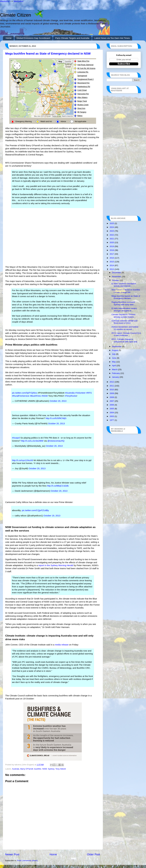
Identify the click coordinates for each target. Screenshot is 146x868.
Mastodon (5, 1)
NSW (45, 769)
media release (62, 645)
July (114, 354)
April (114, 366)
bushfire (38, 769)
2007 (112, 401)
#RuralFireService (21, 396)
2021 (112, 239)
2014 (112, 265)
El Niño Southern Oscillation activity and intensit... (124, 285)
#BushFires (35, 396)
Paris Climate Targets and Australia (72, 38)
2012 (112, 382)
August (115, 350)
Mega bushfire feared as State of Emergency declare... (126, 297)
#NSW (45, 396)
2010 (112, 390)
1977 (112, 420)
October (116, 280)
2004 (112, 413)
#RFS (89, 393)
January (116, 377)
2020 (112, 242)
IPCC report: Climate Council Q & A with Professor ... (126, 334)
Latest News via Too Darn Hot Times (112, 38)
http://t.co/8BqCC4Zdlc (58, 486)
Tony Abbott (61, 769)
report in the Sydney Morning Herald (56, 565)
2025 (112, 223)
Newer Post (12, 854)
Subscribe (124, 64)
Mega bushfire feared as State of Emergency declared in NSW (48, 54)
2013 (112, 269)
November (117, 277)
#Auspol (16, 438)
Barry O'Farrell (27, 769)
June (114, 358)
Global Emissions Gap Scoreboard (33, 38)
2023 (112, 231)
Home (9, 38)
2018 (112, 250)
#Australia (70, 393)
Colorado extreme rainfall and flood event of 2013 (124, 322)
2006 (112, 405)
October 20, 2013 (58, 401)
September (117, 346)
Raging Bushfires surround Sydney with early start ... (124, 303)
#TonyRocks (71, 396)
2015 (112, 262)
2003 (112, 416)
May (114, 362)
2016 (112, 258)
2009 (112, 393)
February (116, 373)
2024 (112, 227)
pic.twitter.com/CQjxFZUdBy (35, 510)
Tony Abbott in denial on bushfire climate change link (126, 291)
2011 (112, 386)
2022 (112, 235)
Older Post (94, 854)
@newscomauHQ (56, 441)
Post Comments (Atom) (27, 861)
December (117, 273)
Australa (16, 769)
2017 (112, 254)
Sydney (51, 769)
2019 (112, 246)
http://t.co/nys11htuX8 (22, 460)
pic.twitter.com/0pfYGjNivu (25, 393)
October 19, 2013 (52, 516)
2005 (112, 409)
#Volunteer (80, 393)
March (115, 369)
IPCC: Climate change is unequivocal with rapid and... (125, 340)
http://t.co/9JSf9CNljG (56, 418)
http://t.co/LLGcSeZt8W (32, 441)
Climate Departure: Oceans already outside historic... (124, 316)
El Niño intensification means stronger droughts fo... (124, 310)
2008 (112, 397)
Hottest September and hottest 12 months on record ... (125, 328)
